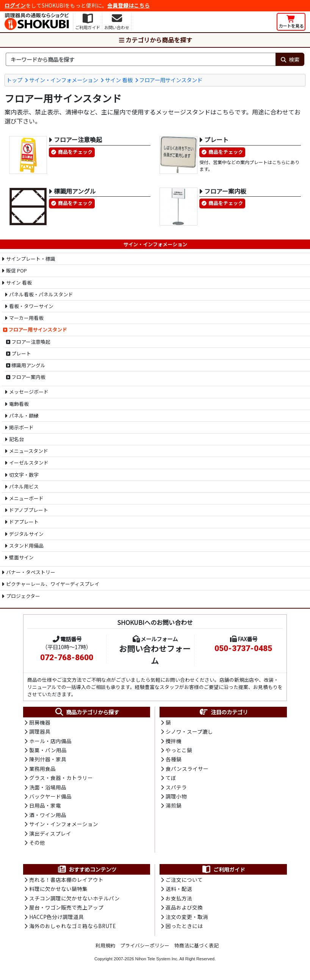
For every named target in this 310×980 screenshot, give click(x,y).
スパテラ (176, 787)
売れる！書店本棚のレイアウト (66, 880)
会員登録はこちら (128, 5)
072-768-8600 (67, 658)
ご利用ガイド (223, 869)
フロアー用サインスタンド (171, 80)
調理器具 (40, 731)
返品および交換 (184, 907)
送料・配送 (179, 889)
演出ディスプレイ (50, 833)
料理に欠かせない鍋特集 (58, 889)
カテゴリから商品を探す (155, 40)
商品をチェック (75, 152)
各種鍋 (174, 759)
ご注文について (184, 880)
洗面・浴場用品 (48, 787)
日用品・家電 (45, 805)
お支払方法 (179, 898)
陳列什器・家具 (48, 759)
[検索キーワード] (141, 59)
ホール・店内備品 (50, 741)
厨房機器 (40, 722)
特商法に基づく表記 (196, 945)
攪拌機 (174, 741)
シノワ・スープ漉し (189, 731)
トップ (14, 80)
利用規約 (105, 945)
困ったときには (184, 926)
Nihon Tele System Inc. (157, 959)
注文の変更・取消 (187, 917)
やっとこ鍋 (179, 750)
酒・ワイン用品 (48, 815)
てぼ (171, 778)
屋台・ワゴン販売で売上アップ (66, 907)
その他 (37, 842)
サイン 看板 (119, 80)
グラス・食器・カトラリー (61, 778)
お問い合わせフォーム (155, 654)
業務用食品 (42, 769)
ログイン (15, 5)
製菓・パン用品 (48, 750)
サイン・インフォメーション (64, 80)
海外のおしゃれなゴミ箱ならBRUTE (72, 926)
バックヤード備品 (50, 796)
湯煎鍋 (174, 805)
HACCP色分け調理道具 (56, 917)
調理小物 (176, 796)
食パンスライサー (187, 769)
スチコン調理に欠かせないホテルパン (74, 898)
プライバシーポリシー (145, 945)
